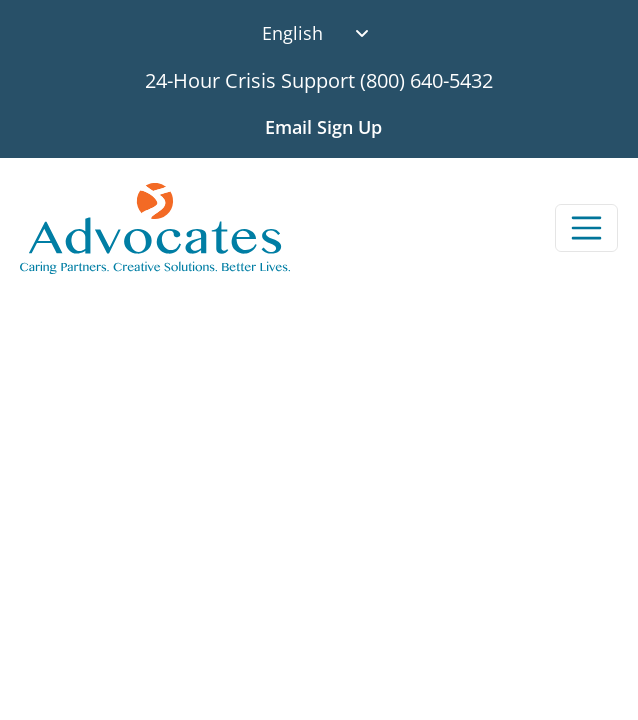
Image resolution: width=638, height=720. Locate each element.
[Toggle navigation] (587, 228)
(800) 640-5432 (426, 80)
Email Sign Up (323, 127)
